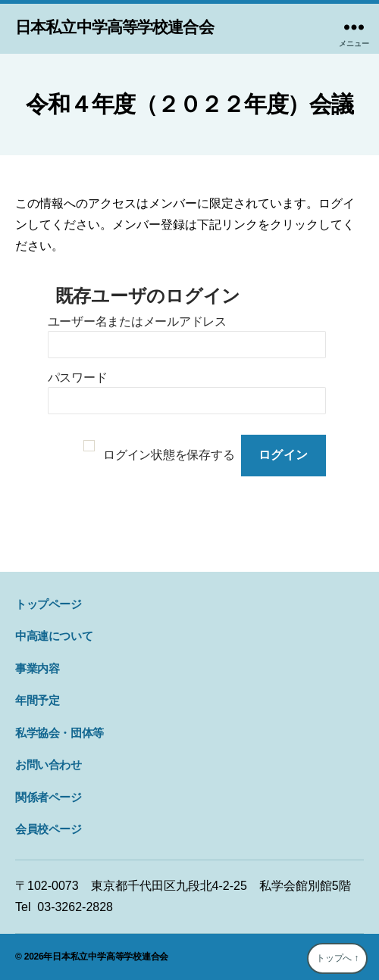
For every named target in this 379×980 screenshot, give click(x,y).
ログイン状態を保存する (169, 455)
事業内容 (37, 668)
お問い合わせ (49, 765)
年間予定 (37, 700)
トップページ (49, 604)
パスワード (78, 378)
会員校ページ (49, 829)
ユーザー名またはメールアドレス (137, 321)
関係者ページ (49, 797)
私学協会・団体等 (60, 733)
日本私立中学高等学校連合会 (114, 27)
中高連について (54, 636)
